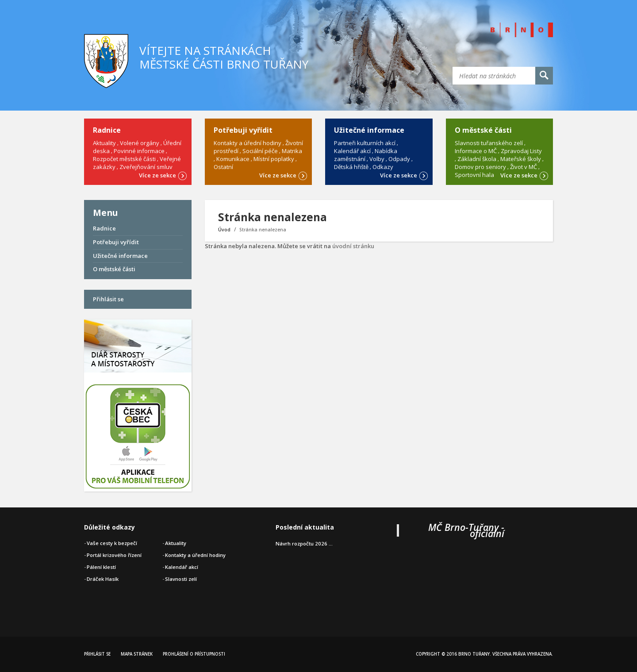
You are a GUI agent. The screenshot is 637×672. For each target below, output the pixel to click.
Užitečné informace (120, 256)
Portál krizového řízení (114, 555)
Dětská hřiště (351, 167)
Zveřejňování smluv (146, 167)
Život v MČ (524, 167)
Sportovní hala (474, 175)
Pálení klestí (101, 567)
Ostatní (223, 167)
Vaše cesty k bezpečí (112, 543)
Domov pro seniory (480, 167)
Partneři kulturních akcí (365, 143)
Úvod (224, 230)
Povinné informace (139, 151)
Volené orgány (140, 143)
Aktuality (104, 143)
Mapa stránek (137, 654)
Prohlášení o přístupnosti (194, 654)
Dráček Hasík (103, 579)
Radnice (104, 228)
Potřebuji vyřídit (116, 242)
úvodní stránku (353, 246)
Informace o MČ (476, 151)
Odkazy (383, 167)
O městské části (114, 269)
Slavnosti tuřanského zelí (489, 143)
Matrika (292, 151)
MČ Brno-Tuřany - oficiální (466, 530)
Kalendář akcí (352, 151)
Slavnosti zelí (181, 579)
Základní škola (477, 159)
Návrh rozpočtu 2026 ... (304, 543)
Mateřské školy (521, 159)
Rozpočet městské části (124, 159)
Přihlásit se (108, 299)
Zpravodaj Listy (521, 151)
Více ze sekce (163, 175)
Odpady (399, 159)
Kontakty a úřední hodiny (248, 143)
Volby (377, 159)
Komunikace (233, 159)
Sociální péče (260, 151)
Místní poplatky (274, 159)
